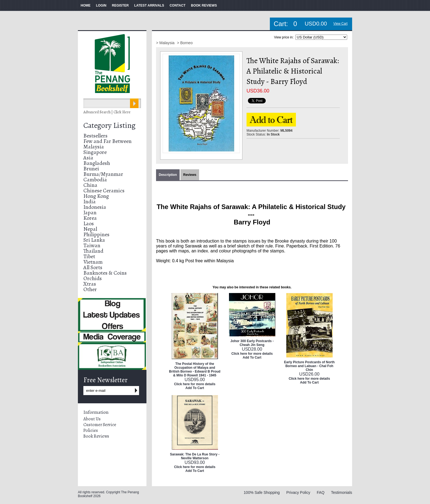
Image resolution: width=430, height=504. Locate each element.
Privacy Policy (298, 492)
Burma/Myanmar (103, 174)
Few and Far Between (107, 141)
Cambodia (95, 180)
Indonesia (95, 207)
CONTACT (177, 5)
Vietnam (93, 262)
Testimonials (342, 492)
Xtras (90, 284)
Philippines (96, 234)
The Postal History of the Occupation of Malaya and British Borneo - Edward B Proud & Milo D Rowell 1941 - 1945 (195, 370)
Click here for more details (195, 384)
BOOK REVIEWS (204, 5)
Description (168, 175)
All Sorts (93, 267)
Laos (89, 223)
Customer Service (100, 425)
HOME (86, 5)
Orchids (93, 278)
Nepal (90, 229)
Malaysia (94, 147)
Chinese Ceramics (104, 191)
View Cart (341, 24)
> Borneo (185, 43)
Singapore (95, 152)
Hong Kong (96, 196)
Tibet (89, 256)
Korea (90, 218)
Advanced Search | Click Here (107, 112)
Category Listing (109, 125)
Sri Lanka (94, 240)
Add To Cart (195, 388)
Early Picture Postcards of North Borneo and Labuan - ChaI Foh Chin (309, 366)
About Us (92, 419)
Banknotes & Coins (105, 273)
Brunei (91, 169)
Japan (90, 212)
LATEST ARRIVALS (149, 5)
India (90, 202)
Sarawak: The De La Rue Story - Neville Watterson (195, 456)
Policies (91, 430)
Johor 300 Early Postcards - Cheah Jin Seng (252, 343)
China (90, 185)
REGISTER (120, 5)
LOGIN (101, 5)
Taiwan (92, 245)
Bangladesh (97, 163)
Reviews (190, 175)
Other (90, 289)
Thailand (93, 251)
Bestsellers (95, 136)
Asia (88, 158)
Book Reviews (96, 436)
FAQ (321, 492)
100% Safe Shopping (262, 492)
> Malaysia (166, 43)
